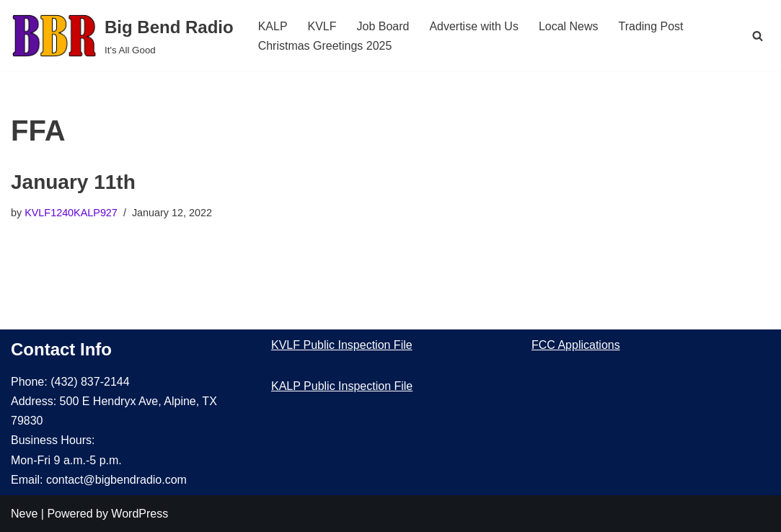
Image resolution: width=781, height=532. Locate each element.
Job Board (383, 26)
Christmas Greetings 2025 (325, 46)
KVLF (322, 26)
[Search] (758, 36)
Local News (569, 26)
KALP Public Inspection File (342, 386)
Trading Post (651, 26)
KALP (273, 26)
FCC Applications (576, 345)
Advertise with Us (475, 26)
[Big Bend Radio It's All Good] (122, 36)
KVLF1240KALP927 (71, 213)
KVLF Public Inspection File (342, 345)
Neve (24, 514)
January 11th (73, 182)
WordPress (140, 514)
